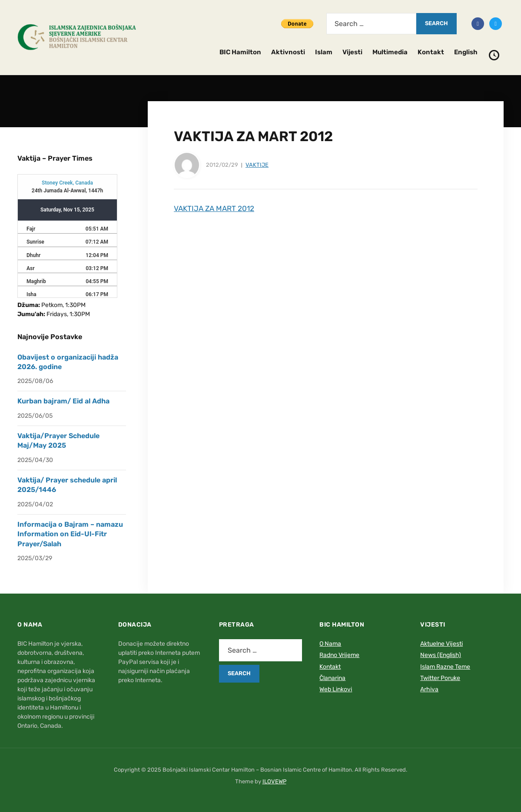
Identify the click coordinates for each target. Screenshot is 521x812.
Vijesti (352, 52)
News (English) (441, 655)
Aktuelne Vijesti (441, 644)
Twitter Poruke (440, 678)
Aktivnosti (288, 52)
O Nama (330, 644)
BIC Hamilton (240, 52)
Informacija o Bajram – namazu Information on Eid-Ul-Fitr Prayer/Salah (70, 534)
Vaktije (257, 165)
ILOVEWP (274, 781)
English (466, 52)
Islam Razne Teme (445, 667)
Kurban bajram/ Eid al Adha (63, 401)
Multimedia (390, 52)
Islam (324, 52)
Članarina (332, 678)
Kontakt (431, 52)
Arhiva (429, 689)
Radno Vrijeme (339, 655)
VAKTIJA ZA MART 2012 (214, 208)
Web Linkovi (336, 689)
